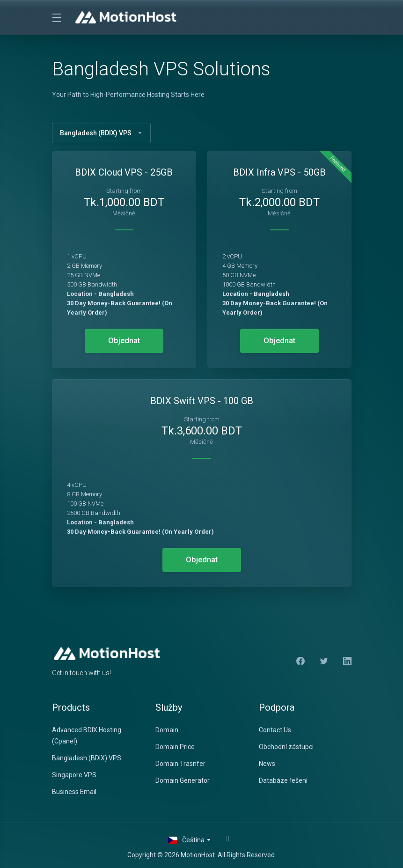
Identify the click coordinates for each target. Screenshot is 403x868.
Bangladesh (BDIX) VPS (101, 133)
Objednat (124, 341)
